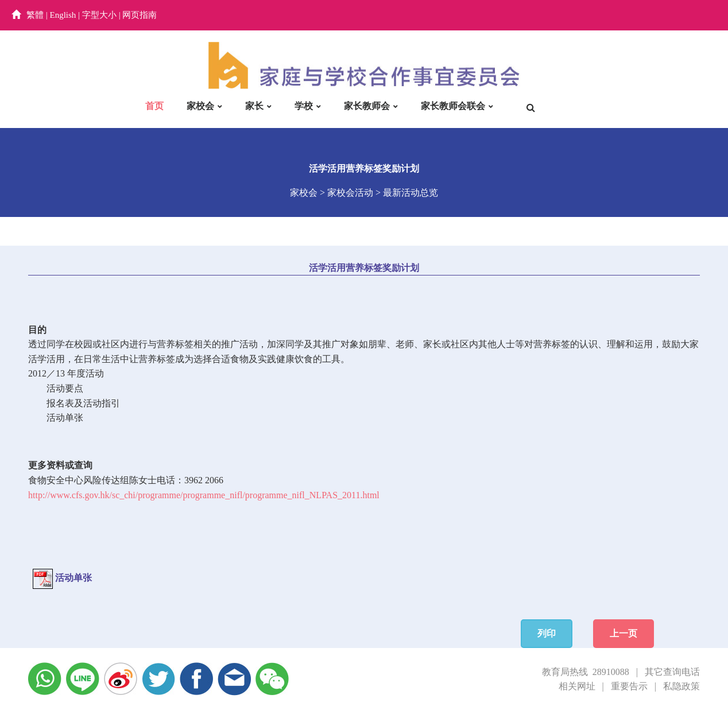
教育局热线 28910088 (586, 672)
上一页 (624, 633)
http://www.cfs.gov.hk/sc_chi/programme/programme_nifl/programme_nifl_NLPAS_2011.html (204, 495)
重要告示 (629, 686)
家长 (254, 106)
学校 (304, 106)
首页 (154, 106)
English (63, 15)
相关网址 (577, 686)
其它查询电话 (672, 672)
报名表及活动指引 (83, 403)
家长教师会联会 (453, 106)
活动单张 (65, 418)
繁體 (35, 15)
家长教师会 (367, 106)
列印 (547, 633)
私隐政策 (681, 686)
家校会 (200, 106)
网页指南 (140, 15)
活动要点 (65, 388)
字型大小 (99, 15)
